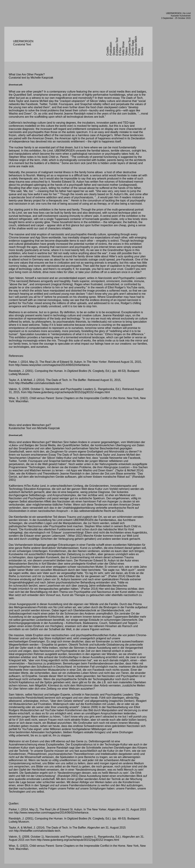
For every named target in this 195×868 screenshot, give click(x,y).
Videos (126, 51)
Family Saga (133, 48)
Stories (114, 51)
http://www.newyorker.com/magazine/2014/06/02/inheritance (52, 365)
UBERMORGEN (174, 13)
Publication (111, 49)
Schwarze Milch (136, 46)
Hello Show (123, 48)
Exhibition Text (117, 47)
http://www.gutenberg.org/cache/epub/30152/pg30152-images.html (69, 392)
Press (139, 52)
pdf (20, 85)
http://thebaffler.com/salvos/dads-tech (38, 383)
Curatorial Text (130, 47)
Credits (108, 51)
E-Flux (120, 52)
